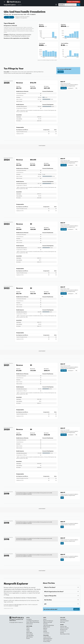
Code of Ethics (47, 637)
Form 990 (6, 72)
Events (28, 638)
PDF (76, 293)
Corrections (46, 633)
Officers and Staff (48, 622)
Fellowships (51, 625)
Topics (28, 628)
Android (66, 621)
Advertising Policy (48, 638)
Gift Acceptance (47, 640)
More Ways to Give (65, 634)
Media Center (47, 627)
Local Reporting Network (33, 621)
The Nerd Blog (30, 635)
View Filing (64, 88)
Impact (45, 630)
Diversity (45, 624)
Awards (45, 631)
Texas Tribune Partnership (33, 622)
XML (76, 88)
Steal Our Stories (64, 628)
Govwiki (16, 606)
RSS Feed (63, 622)
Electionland (29, 624)
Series (28, 629)
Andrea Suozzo (9, 598)
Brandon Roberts (32, 598)
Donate (62, 632)
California (19, 5)
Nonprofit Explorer (10, 5)
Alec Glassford (17, 598)
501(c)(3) (15, 25)
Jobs (44, 625)
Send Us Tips (63, 626)
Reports (45, 628)
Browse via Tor (64, 629)
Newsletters (63, 619)
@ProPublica (29, 637)
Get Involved (30, 634)
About (45, 619)
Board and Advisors (48, 621)
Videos (28, 631)
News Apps (29, 632)
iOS (61, 621)
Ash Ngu (23, 598)
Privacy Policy (47, 641)
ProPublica (29, 619)
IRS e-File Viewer (18, 604)
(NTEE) (28, 36)
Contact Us (61, 72)
